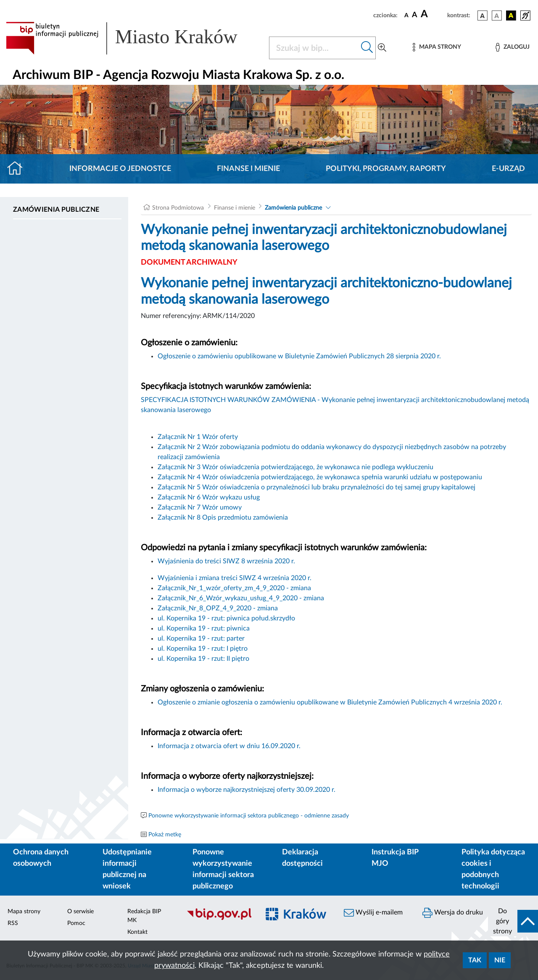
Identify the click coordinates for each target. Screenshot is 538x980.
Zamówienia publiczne (56, 210)
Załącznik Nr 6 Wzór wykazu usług (209, 497)
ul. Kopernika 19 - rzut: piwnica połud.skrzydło (226, 618)
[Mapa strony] (437, 47)
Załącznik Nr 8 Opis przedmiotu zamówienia (223, 518)
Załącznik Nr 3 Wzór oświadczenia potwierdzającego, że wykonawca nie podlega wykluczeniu (295, 467)
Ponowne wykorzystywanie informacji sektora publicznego (223, 869)
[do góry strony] (513, 921)
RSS (13, 923)
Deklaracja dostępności (302, 858)
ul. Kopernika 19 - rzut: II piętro (203, 659)
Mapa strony (24, 912)
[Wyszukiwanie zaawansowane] (382, 48)
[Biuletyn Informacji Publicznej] (219, 919)
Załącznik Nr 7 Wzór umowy (200, 507)
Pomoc (76, 923)
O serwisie (80, 912)
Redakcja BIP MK (144, 916)
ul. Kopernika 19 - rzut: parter (201, 638)
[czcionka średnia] (415, 15)
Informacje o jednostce (120, 169)
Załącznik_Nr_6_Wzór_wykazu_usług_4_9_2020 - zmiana (241, 598)
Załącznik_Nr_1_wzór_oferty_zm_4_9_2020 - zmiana (234, 588)
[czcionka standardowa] (406, 15)
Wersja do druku (453, 913)
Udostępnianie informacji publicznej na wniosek (127, 869)
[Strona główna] (18, 169)
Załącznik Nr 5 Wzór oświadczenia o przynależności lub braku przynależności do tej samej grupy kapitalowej (316, 487)
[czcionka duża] (433, 14)
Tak (475, 960)
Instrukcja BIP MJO (395, 858)
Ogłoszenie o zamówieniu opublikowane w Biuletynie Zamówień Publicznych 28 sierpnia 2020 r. (299, 356)
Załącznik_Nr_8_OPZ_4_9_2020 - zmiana (218, 608)
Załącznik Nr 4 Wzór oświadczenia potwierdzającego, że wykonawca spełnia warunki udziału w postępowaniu (320, 477)
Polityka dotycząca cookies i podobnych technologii (493, 869)
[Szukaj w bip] (367, 48)
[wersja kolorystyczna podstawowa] (483, 16)
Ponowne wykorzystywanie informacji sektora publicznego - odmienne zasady (249, 816)
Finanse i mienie (248, 169)
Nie (500, 960)
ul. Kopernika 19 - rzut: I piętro (203, 649)
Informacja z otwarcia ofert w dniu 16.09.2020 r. (229, 746)
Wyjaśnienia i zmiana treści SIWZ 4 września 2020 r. (235, 578)
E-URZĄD (508, 169)
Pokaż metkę (165, 835)
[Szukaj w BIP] (314, 48)
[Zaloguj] (512, 47)
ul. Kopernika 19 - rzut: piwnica (204, 628)
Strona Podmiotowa (178, 208)
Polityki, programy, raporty (386, 169)
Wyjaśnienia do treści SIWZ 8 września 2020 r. (227, 561)
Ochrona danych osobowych (41, 858)
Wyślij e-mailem (373, 913)
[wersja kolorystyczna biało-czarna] (497, 16)
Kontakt (137, 932)
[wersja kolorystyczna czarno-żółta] (511, 16)
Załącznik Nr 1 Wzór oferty (198, 437)
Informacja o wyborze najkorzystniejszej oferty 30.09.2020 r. (247, 790)
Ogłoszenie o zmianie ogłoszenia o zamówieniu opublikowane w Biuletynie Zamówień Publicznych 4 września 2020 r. (330, 702)
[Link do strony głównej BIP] (132, 38)
